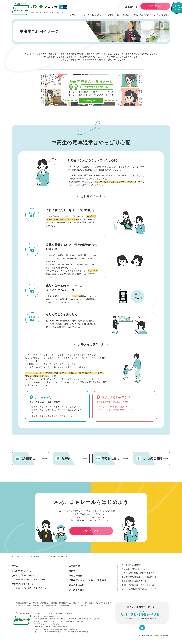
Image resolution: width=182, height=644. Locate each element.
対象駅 (72, 571)
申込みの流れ (75, 576)
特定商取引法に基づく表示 (133, 569)
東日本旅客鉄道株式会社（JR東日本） (139, 577)
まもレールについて (21, 571)
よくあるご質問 (76, 590)
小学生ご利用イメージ (23, 576)
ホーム (15, 566)
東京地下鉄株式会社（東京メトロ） (138, 585)
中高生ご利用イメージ (23, 584)
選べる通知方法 (76, 585)
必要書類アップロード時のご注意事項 (87, 580)
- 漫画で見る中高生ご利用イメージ (30, 588)
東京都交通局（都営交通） (134, 581)
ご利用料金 (74, 566)
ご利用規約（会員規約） (132, 565)
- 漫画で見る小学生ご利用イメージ (30, 580)
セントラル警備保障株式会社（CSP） (139, 589)
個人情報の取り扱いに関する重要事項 (138, 573)
